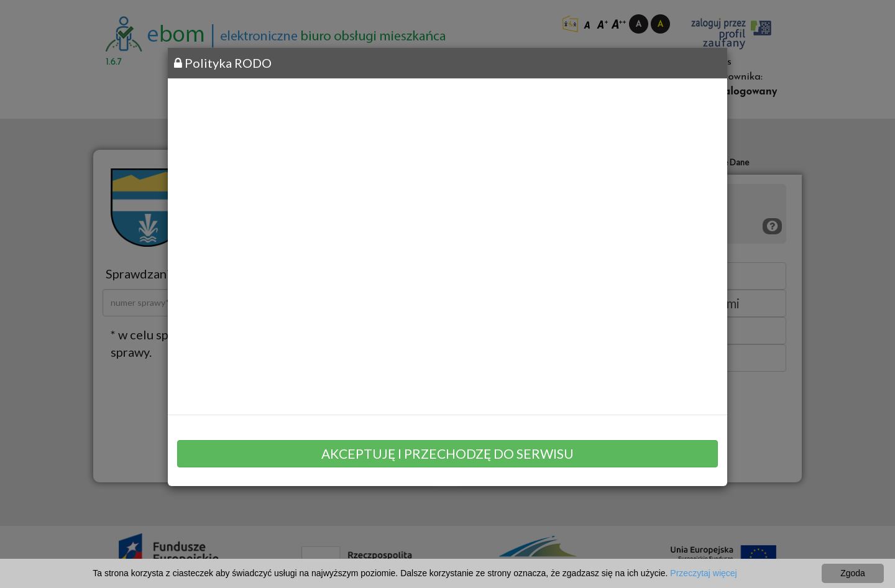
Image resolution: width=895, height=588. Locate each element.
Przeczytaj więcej (703, 573)
